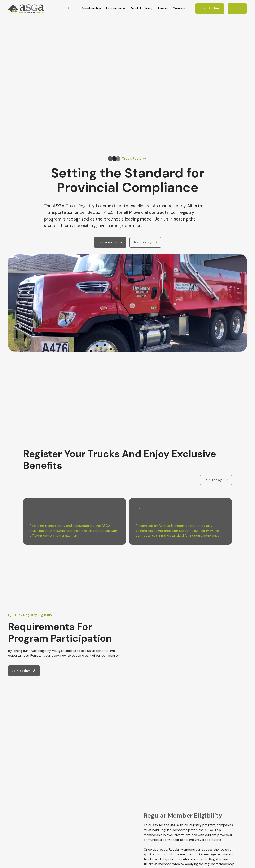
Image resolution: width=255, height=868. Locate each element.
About (72, 8)
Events (163, 8)
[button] (116, 8)
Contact (179, 8)
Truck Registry (141, 8)
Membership (91, 8)
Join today (210, 8)
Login (237, 8)
